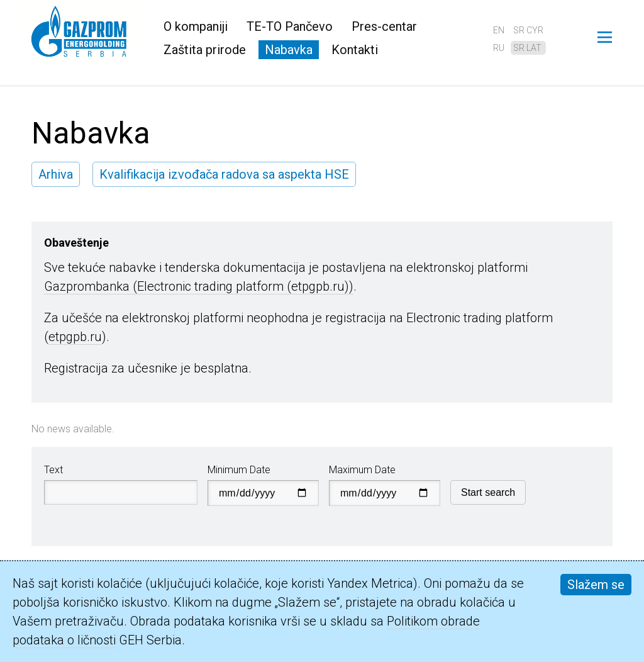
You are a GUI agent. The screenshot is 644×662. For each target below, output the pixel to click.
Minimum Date (239, 470)
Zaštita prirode (205, 50)
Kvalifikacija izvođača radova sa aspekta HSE (224, 174)
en (499, 30)
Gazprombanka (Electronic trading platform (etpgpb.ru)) (199, 286)
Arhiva (56, 174)
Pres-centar (384, 26)
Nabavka (289, 50)
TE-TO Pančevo (290, 26)
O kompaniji (196, 26)
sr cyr (528, 30)
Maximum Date (362, 470)
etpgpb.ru (75, 337)
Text (53, 470)
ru (499, 48)
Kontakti (355, 50)
